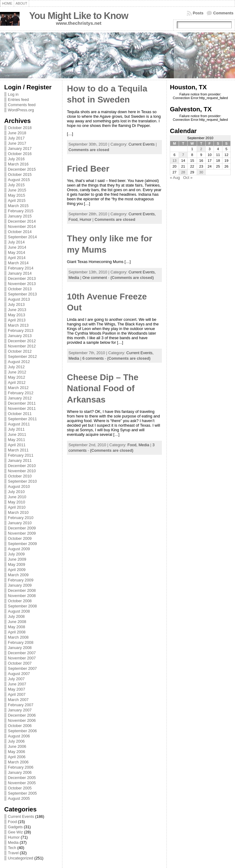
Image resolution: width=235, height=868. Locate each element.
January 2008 (20, 648)
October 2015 (20, 174)
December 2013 (22, 278)
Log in (13, 94)
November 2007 (22, 658)
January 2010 (20, 523)
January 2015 (20, 216)
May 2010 (17, 502)
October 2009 (20, 538)
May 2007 (17, 689)
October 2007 (20, 663)
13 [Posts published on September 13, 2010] (175, 161)
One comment (95, 278)
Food (12, 822)
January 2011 (20, 460)
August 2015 (19, 180)
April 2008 (17, 632)
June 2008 (17, 622)
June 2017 (17, 143)
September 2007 (22, 668)
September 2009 (22, 544)
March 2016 (18, 164)
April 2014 (17, 258)
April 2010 (17, 507)
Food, (74, 219)
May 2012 (17, 377)
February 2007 (21, 705)
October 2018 (20, 128)
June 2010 (17, 497)
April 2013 (17, 320)
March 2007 (18, 700)
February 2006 (21, 767)
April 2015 (17, 200)
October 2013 (20, 289)
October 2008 (20, 601)
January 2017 (20, 148)
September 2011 (22, 419)
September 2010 (22, 481)
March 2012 (18, 388)
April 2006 (17, 757)
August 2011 (19, 424)
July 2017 (16, 138)
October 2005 (20, 788)
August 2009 (19, 549)
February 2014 (21, 268)
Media (13, 842)
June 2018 (17, 133)
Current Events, (142, 214)
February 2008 (21, 642)
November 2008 (22, 596)
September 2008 (22, 606)
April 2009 (17, 570)
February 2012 (21, 393)
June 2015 (17, 190)
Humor (14, 837)
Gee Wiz (15, 832)
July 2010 (16, 492)
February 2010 (21, 518)
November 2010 (22, 471)
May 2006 (17, 752)
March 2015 (18, 206)
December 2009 (22, 528)
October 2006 (20, 726)
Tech (12, 848)
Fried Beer (88, 169)
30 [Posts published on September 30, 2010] (201, 172)
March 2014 (18, 263)
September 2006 (22, 731)
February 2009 (21, 580)
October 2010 (20, 476)
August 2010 (19, 486)
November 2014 (22, 226)
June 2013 (17, 310)
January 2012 (20, 398)
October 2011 (20, 414)
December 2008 (22, 590)
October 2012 (20, 351)
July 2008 (16, 616)
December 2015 (22, 169)
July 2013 (16, 304)
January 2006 (20, 772)
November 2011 (22, 408)
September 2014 (22, 237)
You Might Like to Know (79, 16)
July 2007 (16, 679)
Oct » (188, 178)
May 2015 (17, 195)
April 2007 (17, 694)
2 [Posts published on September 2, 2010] (201, 149)
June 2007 (17, 684)
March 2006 (18, 762)
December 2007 (22, 653)
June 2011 (17, 434)
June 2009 (17, 559)
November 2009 (22, 533)
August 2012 (19, 362)
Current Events (21, 816)
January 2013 (20, 336)
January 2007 (20, 710)
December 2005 (22, 778)
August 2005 (19, 798)
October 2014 (20, 232)
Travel (13, 853)
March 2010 (18, 512)
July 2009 (16, 554)
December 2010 (22, 466)
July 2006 (16, 741)
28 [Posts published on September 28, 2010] (183, 172)
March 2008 (18, 637)
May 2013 (17, 315)
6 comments (93, 358)
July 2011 (16, 429)
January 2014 (20, 273)
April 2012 (17, 382)
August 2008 (19, 611)
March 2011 (18, 450)
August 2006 (19, 736)
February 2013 (21, 330)
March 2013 (18, 325)
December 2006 (22, 715)
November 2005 (22, 783)
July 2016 (16, 159)
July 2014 (16, 242)
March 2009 (18, 575)
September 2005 (22, 793)
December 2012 (22, 341)
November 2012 (22, 346)
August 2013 (19, 299)
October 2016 (20, 154)
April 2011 (17, 445)
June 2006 (17, 746)
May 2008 (17, 627)
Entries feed (18, 100)
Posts (198, 13)
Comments (223, 13)
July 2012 (16, 367)
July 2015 (16, 185)
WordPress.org (21, 110)
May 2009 (17, 564)
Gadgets (15, 827)
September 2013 (22, 294)
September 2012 (22, 356)
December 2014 (22, 221)
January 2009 (20, 585)
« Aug (175, 178)
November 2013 (22, 284)
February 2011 (21, 455)
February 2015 (21, 211)
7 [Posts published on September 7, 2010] (183, 155)
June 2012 (17, 372)
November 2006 (22, 720)
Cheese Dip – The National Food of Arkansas (103, 388)
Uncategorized (21, 858)
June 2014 (17, 247)
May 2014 (17, 252)
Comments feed (22, 105)
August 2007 (19, 674)
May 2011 (17, 440)
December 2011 (22, 403)
